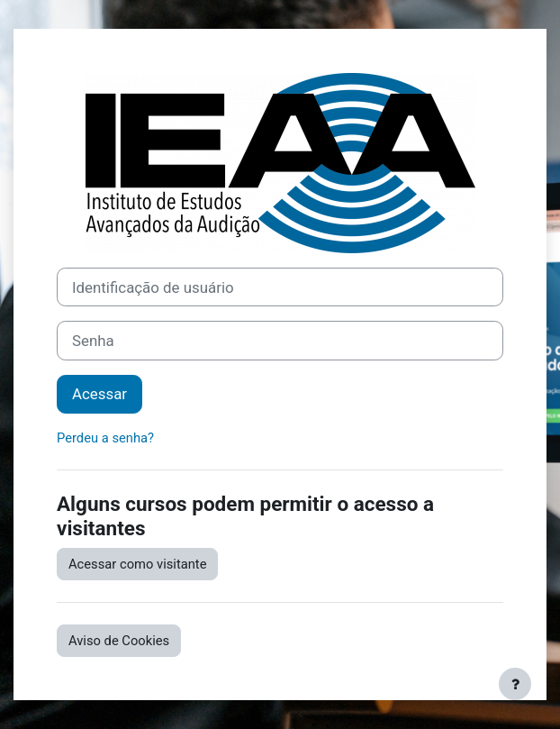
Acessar (99, 394)
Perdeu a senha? (105, 438)
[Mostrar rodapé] (515, 684)
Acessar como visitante (137, 564)
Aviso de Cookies (119, 641)
